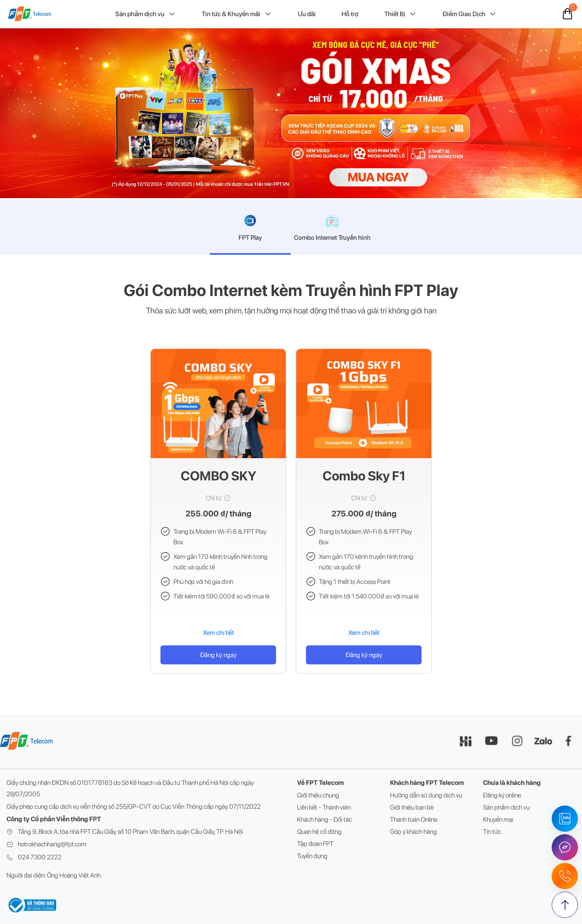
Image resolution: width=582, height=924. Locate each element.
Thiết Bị (401, 14)
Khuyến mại (498, 819)
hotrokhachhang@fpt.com (52, 844)
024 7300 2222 (40, 857)
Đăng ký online (502, 795)
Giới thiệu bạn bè (412, 807)
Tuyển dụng (312, 856)
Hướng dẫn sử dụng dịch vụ (426, 795)
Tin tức (492, 832)
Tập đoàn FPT (315, 844)
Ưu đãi (307, 14)
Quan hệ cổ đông (319, 832)
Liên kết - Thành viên (324, 807)
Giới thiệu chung (318, 795)
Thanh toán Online (414, 819)
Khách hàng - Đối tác (325, 819)
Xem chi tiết (218, 633)
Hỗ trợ (350, 14)
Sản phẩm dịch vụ (145, 14)
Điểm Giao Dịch (470, 14)
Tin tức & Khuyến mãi (237, 14)
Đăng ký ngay (218, 655)
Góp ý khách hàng (413, 832)
